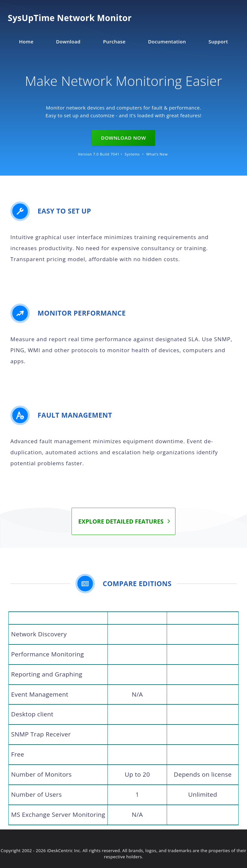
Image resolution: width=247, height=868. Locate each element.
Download (68, 41)
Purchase (114, 41)
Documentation (167, 41)
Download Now (123, 138)
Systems (132, 154)
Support (218, 41)
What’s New (157, 154)
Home (26, 41)
